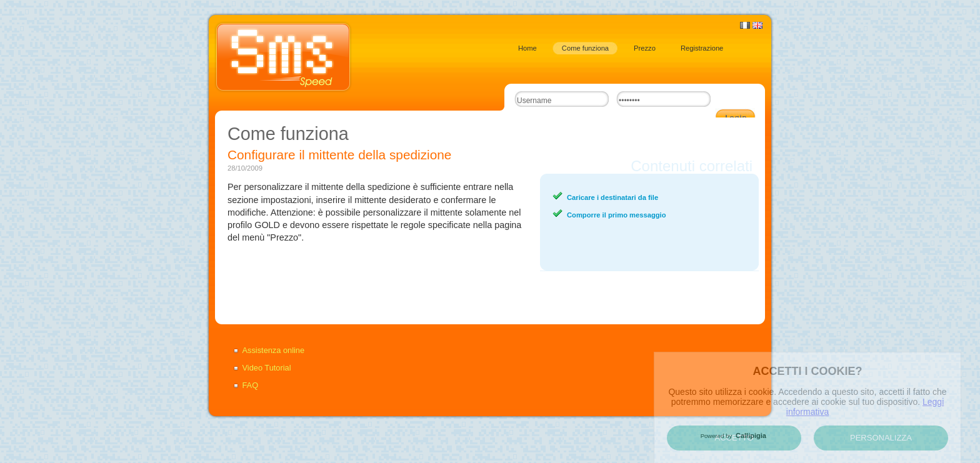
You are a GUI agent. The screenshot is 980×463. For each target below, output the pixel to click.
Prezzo (645, 48)
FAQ (251, 385)
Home (527, 48)
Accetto (734, 438)
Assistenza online (274, 350)
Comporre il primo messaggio (617, 215)
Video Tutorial (267, 368)
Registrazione (702, 48)
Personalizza (881, 438)
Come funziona (585, 48)
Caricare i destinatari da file (612, 197)
